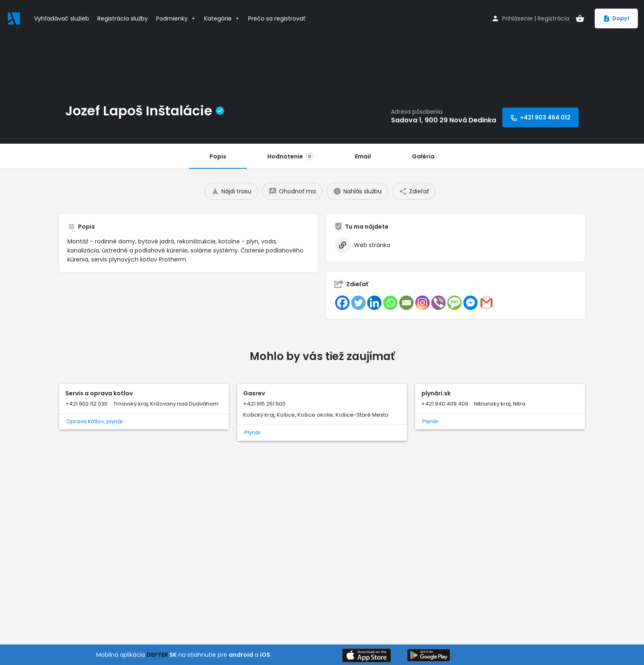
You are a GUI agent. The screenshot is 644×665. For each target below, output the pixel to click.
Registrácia (553, 18)
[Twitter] (358, 303)
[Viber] (438, 303)
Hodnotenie (291, 156)
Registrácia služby (123, 18)
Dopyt (616, 18)
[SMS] (454, 303)
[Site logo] (15, 18)
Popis (218, 156)
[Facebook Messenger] (470, 303)
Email (363, 156)
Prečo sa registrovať (277, 18)
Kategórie (222, 18)
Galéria (423, 156)
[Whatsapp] (390, 303)
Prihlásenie (517, 18)
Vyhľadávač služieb (62, 18)
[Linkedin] (374, 303)
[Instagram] (422, 303)
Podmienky (176, 18)
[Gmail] (486, 303)
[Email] (406, 303)
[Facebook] (342, 303)
